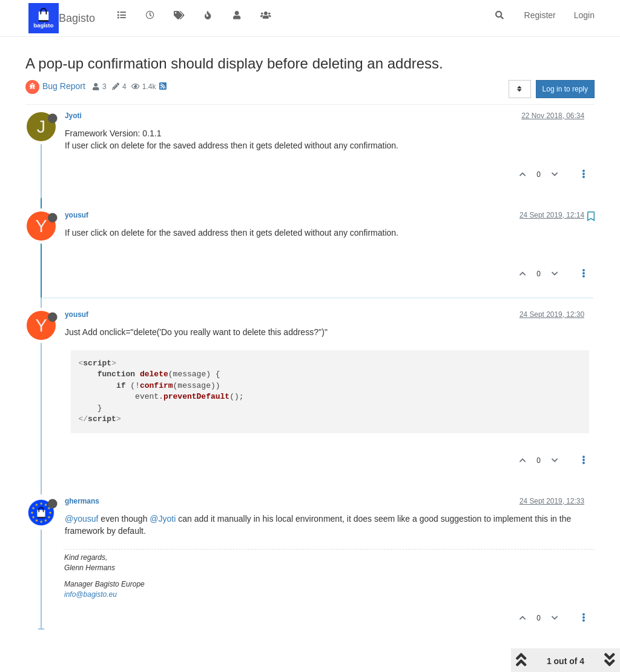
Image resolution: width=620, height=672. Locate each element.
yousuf (77, 215)
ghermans (82, 501)
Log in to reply (565, 89)
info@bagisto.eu (91, 594)
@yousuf (81, 519)
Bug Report (64, 86)
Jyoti (73, 116)
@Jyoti (163, 519)
